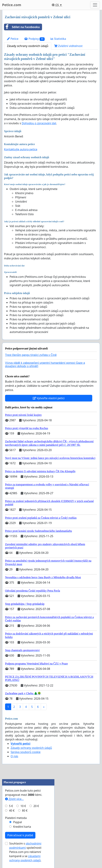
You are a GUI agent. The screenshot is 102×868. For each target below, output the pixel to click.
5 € (11, 806)
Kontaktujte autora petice (21, 149)
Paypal (18, 822)
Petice (13, 39)
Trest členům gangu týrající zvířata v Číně (31, 355)
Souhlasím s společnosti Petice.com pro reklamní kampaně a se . (25, 852)
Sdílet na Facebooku (22, 27)
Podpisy (34, 39)
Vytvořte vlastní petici (49, 398)
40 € (12, 811)
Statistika (58, 39)
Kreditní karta (22, 827)
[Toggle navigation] (95, 5)
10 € (23, 806)
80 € (25, 811)
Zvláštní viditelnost (68, 46)
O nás (14, 756)
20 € (36, 806)
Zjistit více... (14, 799)
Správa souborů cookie (26, 752)
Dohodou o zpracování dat (39, 123)
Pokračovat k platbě (20, 835)
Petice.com (12, 5)
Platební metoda (16, 818)
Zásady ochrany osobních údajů (28, 46)
